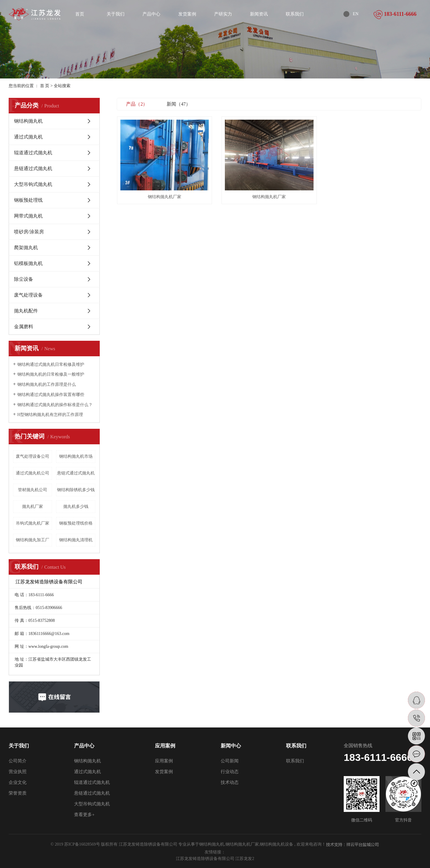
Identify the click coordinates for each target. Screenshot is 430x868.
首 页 (45, 86)
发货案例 (187, 14)
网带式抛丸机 (28, 216)
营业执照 (18, 772)
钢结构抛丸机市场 (76, 456)
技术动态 (230, 782)
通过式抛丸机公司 (33, 473)
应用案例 (165, 746)
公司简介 (18, 761)
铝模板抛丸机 (28, 263)
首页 (80, 14)
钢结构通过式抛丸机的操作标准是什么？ (55, 405)
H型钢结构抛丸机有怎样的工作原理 (50, 415)
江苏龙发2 (245, 859)
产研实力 (223, 14)
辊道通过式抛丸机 (33, 153)
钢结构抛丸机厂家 (165, 197)
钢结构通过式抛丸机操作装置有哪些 (51, 395)
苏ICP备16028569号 (82, 844)
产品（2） (137, 104)
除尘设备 (24, 279)
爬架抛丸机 (26, 248)
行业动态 (230, 772)
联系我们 (295, 14)
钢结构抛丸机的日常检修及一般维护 (51, 374)
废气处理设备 (28, 295)
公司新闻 (230, 761)
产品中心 (151, 14)
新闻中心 (231, 746)
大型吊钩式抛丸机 (33, 184)
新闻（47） (179, 104)
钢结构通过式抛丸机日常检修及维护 (51, 364)
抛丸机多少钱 (76, 507)
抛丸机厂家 (33, 507)
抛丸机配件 (26, 311)
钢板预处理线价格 (76, 523)
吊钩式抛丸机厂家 (33, 523)
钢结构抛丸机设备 (277, 844)
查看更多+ (84, 815)
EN (356, 14)
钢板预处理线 (28, 200)
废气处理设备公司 (33, 456)
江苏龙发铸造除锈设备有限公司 (206, 859)
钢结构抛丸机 (28, 121)
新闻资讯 (259, 14)
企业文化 (18, 782)
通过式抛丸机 (28, 137)
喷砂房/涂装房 (29, 232)
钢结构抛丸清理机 (76, 540)
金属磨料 (24, 327)
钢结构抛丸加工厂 (33, 540)
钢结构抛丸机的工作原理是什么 (47, 384)
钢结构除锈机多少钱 (76, 490)
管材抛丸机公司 (33, 490)
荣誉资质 (18, 793)
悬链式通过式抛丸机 (76, 473)
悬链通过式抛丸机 (33, 168)
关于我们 (116, 14)
